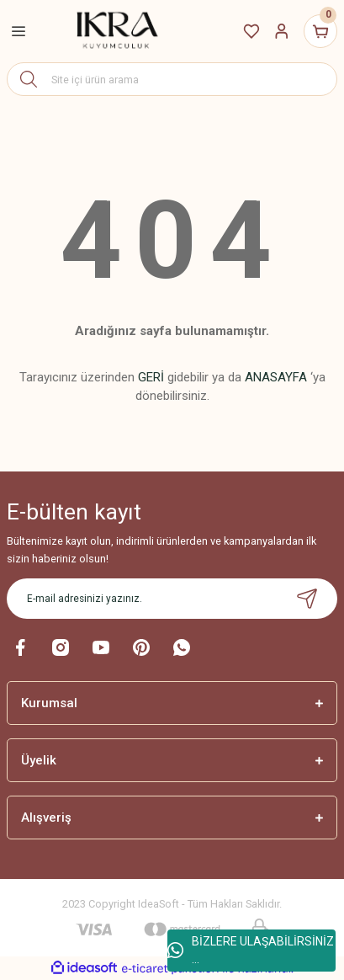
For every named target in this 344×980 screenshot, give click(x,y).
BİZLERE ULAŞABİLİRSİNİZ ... (251, 950)
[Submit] (307, 599)
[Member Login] (282, 31)
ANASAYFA (276, 377)
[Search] (172, 79)
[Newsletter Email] (172, 599)
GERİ (151, 377)
